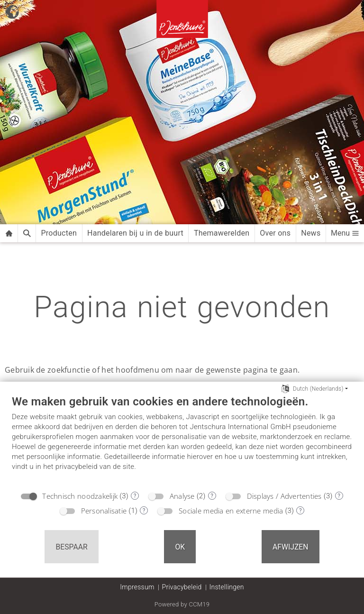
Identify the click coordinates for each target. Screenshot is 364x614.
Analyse (182, 496)
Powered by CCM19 (182, 604)
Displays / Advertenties (284, 496)
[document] (182, 440)
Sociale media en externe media (231, 511)
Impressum (137, 587)
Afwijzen (291, 547)
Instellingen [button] (227, 587)
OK (180, 547)
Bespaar (71, 547)
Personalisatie (104, 511)
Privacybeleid (182, 587)
